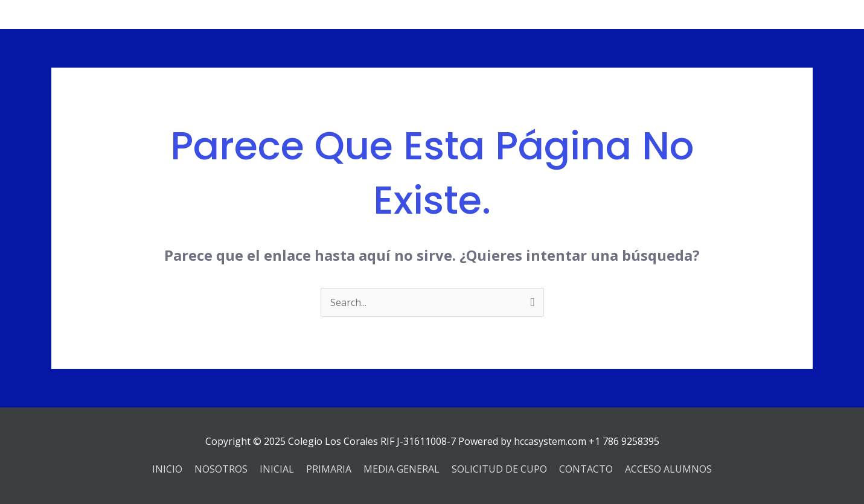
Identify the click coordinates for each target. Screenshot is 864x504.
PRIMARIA (329, 469)
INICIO (167, 469)
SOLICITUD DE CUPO (499, 469)
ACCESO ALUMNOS (668, 469)
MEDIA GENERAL (402, 469)
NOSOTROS (221, 469)
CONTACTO (586, 469)
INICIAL (277, 469)
